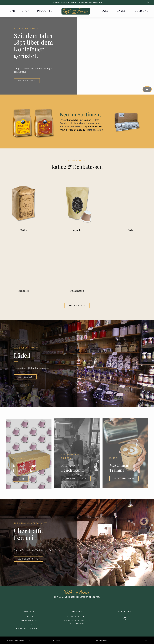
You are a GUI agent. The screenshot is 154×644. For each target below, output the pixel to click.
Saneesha (73, 120)
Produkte (45, 11)
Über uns (142, 11)
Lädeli (122, 11)
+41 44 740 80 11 (29, 621)
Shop (25, 11)
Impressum (57, 640)
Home (12, 11)
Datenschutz (102, 640)
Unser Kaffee (27, 81)
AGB (146, 640)
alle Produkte (77, 305)
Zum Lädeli (25, 380)
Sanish (87, 120)
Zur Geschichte (28, 562)
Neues (104, 11)
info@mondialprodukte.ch (29, 629)
